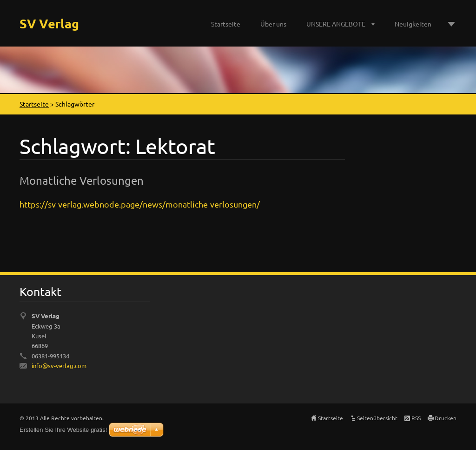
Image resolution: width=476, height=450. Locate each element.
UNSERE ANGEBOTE (336, 24)
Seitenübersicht (377, 418)
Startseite (226, 24)
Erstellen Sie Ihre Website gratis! (63, 430)
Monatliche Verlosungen (82, 180)
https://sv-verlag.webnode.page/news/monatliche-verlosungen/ (140, 204)
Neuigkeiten (413, 24)
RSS (416, 418)
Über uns (273, 24)
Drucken (446, 418)
